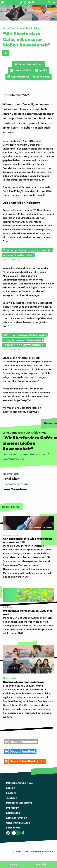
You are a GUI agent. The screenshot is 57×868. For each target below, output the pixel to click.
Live (15, 864)
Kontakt (11, 788)
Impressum (13, 808)
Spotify (41, 70)
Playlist (43, 864)
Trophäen (12, 798)
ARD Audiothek (21, 70)
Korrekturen (13, 813)
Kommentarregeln (17, 818)
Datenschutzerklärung (19, 803)
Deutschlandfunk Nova (19, 783)
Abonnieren (41, 77)
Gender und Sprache (18, 823)
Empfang (11, 793)
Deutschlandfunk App (29, 64)
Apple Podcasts (18, 77)
